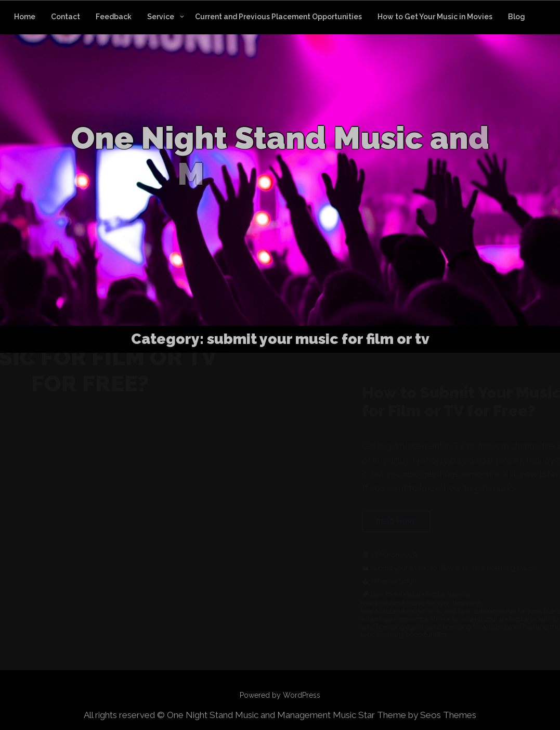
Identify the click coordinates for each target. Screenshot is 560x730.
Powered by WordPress (280, 695)
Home (25, 17)
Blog (517, 17)
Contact (66, 17)
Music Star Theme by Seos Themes (405, 715)
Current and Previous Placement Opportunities (278, 17)
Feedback (114, 17)
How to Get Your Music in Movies (435, 17)
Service (161, 17)
